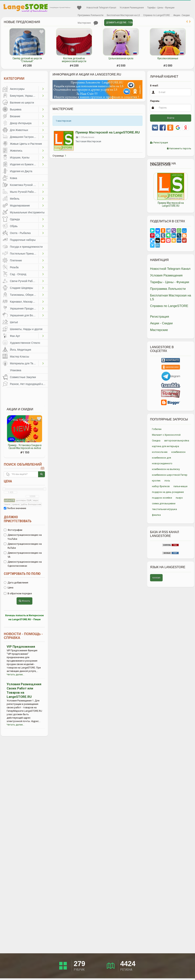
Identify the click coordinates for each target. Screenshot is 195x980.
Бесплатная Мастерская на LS (123, 15)
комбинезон (178, 452)
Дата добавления (16, 583)
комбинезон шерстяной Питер (170, 475)
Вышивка (16, 109)
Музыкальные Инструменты (27, 212)
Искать (24, 601)
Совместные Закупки (23, 377)
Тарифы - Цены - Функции (161, 8)
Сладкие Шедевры (21, 288)
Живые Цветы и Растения (26, 144)
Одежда (15, 219)
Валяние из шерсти (22, 103)
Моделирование (20, 206)
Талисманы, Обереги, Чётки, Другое (24, 295)
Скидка (156, 441)
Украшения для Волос (24, 315)
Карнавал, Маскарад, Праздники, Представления (24, 302)
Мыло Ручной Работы (23, 192)
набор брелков (161, 486)
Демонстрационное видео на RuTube (23, 546)
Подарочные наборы (23, 240)
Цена (8, 481)
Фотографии (13, 530)
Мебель (15, 199)
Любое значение (15, 508)
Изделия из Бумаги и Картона (24, 164)
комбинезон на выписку (166, 469)
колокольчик (160, 452)
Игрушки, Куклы (20, 157)
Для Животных (19, 130)
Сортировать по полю (22, 574)
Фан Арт (15, 336)
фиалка (156, 515)
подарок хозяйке (162, 498)
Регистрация (159, 143)
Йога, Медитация (20, 350)
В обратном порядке (18, 593)
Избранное (79, 8)
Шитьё (14, 322)
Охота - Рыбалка (20, 233)
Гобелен (157, 429)
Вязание (15, 116)
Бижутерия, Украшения (24, 96)
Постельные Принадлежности (24, 254)
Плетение (16, 260)
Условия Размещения (132, 8)
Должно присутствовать (18, 519)
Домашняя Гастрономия (24, 137)
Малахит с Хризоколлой (166, 435)
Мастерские (84, 23)
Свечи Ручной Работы (24, 281)
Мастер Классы (20, 357)
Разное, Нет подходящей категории (29, 384)
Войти (171, 118)
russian (156, 578)
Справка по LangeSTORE (157, 15)
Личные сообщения (96, 23)
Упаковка (16, 370)
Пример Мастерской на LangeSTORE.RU (108, 132)
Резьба (14, 267)
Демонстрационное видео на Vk (23, 555)
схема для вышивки (164, 503)
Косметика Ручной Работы (24, 185)
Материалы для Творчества (24, 363)
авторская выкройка (177, 441)
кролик (156, 481)
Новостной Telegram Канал (101, 8)
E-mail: (154, 86)
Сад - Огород (18, 274)
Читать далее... (16, 674)
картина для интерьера (165, 446)
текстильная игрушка (164, 509)
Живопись (16, 151)
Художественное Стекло (25, 343)
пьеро (179, 498)
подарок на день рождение (168, 492)
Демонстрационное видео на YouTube (23, 537)
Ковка (14, 178)
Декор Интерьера (21, 123)
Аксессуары (17, 89)
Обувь (14, 226)
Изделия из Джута (21, 171)
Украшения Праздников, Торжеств (24, 308)
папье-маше (180, 486)
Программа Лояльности (91, 15)
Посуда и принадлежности (26, 247)
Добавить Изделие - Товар (119, 22)
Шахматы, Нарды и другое (26, 329)
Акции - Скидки (181, 15)
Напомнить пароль (179, 148)
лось (167, 481)
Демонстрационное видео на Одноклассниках (23, 564)
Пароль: (155, 101)
